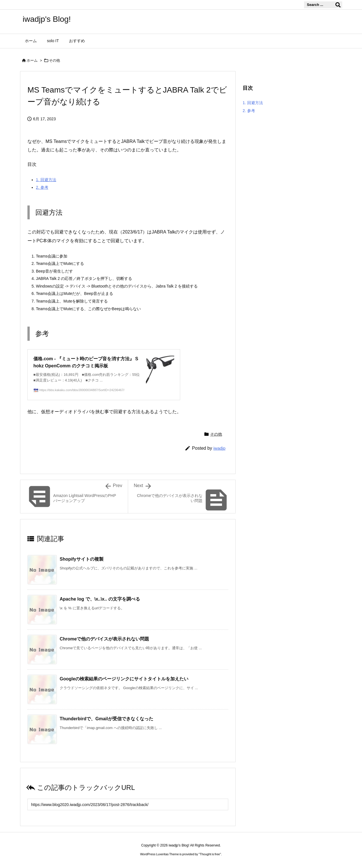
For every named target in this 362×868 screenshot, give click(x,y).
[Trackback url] (128, 804)
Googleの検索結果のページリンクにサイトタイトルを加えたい (124, 679)
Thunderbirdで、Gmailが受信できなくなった (106, 719)
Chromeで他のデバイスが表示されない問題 (104, 639)
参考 (42, 187)
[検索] (338, 5)
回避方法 (46, 180)
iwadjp (219, 448)
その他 (54, 60)
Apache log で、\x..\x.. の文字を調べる (100, 599)
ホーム (32, 60)
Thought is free (210, 854)
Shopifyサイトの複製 (82, 559)
